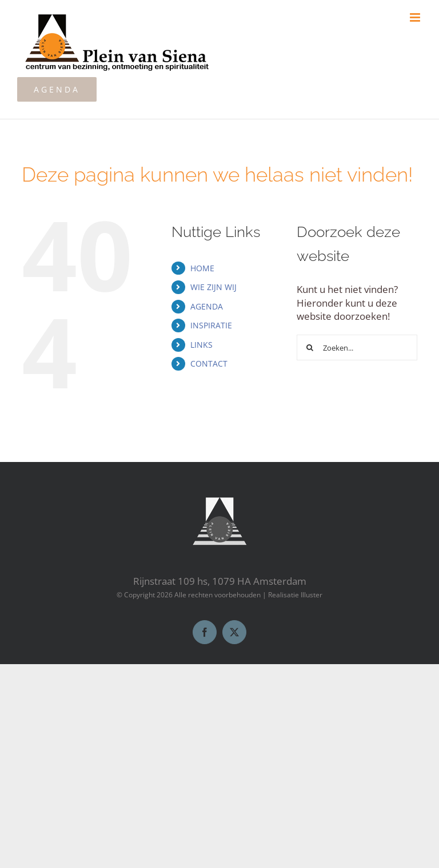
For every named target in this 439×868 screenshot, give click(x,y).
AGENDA (207, 306)
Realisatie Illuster (295, 595)
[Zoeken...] (357, 347)
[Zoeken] (310, 347)
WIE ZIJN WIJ (213, 287)
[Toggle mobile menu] (416, 17)
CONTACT (209, 363)
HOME (202, 268)
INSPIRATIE (211, 325)
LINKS (201, 345)
